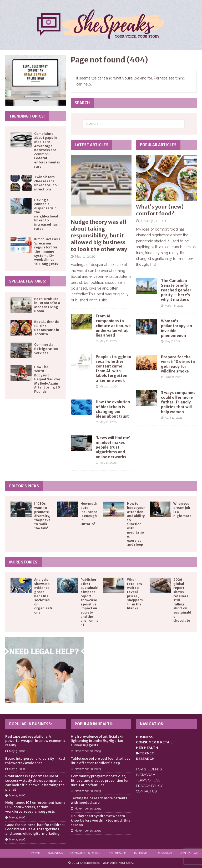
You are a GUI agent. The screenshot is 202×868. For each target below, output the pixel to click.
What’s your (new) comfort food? (160, 210)
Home (36, 853)
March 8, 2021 (174, 306)
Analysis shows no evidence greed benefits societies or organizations (43, 596)
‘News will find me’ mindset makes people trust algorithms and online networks (113, 447)
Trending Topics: (27, 116)
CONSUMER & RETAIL (154, 742)
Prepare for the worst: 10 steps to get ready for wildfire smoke (178, 364)
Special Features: (28, 281)
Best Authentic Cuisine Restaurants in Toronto (47, 328)
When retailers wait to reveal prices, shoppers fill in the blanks (135, 594)
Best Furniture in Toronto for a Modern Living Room (47, 305)
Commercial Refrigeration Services (46, 349)
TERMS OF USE (148, 780)
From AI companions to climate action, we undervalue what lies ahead (113, 326)
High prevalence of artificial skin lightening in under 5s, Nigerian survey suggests (98, 741)
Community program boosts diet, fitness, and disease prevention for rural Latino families (100, 781)
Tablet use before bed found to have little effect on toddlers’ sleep (101, 761)
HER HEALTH (147, 748)
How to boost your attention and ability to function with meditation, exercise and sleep (136, 524)
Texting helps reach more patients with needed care (99, 800)
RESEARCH (145, 759)
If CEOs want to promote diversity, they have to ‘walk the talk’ (42, 516)
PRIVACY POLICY (149, 786)
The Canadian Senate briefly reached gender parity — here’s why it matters (176, 290)
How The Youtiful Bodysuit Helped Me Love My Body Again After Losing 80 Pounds (47, 379)
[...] (154, 264)
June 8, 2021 (173, 377)
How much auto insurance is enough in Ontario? (89, 514)
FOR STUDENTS (149, 769)
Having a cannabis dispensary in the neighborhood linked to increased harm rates (47, 214)
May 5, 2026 (17, 751)
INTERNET (145, 753)
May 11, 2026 (85, 256)
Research (164, 853)
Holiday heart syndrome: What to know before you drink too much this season (100, 820)
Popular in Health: (94, 724)
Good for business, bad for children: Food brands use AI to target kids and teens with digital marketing (35, 829)
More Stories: (24, 562)
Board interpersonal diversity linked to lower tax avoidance (35, 761)
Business (55, 853)
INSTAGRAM (146, 775)
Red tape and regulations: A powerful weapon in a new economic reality (35, 741)
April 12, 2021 (173, 418)
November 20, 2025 (88, 751)
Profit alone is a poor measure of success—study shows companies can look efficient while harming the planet (35, 783)
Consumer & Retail (85, 853)
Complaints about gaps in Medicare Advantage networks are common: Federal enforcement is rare (47, 150)
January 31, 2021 (153, 221)
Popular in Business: (31, 724)
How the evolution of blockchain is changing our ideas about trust (113, 409)
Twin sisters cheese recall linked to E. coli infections (46, 183)
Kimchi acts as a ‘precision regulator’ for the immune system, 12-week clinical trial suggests (47, 251)
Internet (142, 853)
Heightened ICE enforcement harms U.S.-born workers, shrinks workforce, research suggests (35, 807)
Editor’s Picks (24, 486)
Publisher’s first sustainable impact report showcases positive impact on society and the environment (90, 602)
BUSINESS (145, 737)
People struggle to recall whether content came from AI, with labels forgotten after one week (113, 369)
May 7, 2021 (172, 341)
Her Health (117, 853)
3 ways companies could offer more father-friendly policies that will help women (178, 402)
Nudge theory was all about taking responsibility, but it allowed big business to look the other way (99, 235)
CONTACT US (146, 791)
